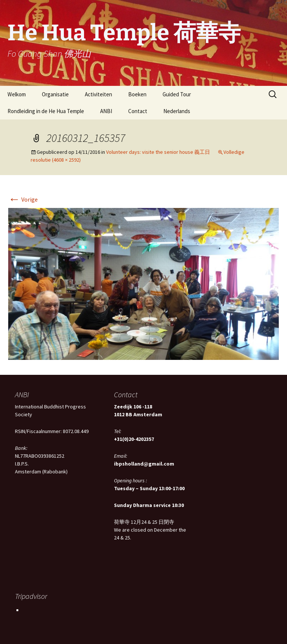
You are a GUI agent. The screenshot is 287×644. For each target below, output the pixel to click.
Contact (138, 111)
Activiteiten (98, 94)
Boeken (137, 94)
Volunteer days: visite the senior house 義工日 (158, 152)
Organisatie (55, 94)
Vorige (23, 199)
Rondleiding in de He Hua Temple (46, 111)
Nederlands (177, 111)
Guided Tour (177, 94)
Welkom (17, 94)
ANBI (106, 111)
